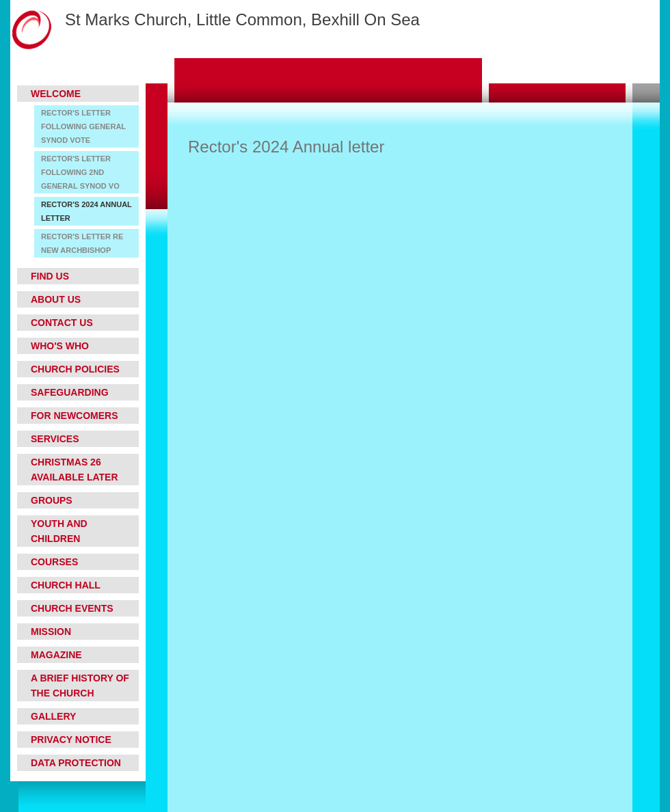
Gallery (53, 716)
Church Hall (66, 585)
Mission (51, 632)
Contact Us (62, 323)
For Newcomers (75, 416)
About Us (56, 299)
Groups (52, 500)
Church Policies (75, 369)
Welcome (56, 94)
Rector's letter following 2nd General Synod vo (80, 172)
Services (55, 439)
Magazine (56, 655)
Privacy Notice (71, 740)
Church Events (72, 608)
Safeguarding (70, 392)
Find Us (50, 276)
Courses (54, 562)
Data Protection (76, 763)
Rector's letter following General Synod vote (83, 126)
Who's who (60, 346)
